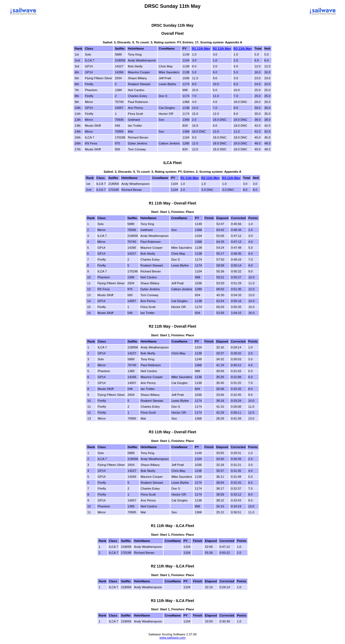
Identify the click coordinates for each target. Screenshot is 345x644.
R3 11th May (243, 49)
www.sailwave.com (173, 638)
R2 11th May (222, 49)
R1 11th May (201, 49)
